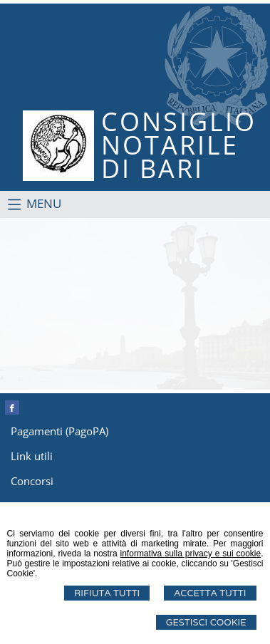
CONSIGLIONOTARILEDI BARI (179, 145)
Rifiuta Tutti (107, 593)
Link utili (32, 456)
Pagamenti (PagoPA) (59, 431)
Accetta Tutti (210, 593)
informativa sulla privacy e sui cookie (191, 554)
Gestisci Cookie (206, 622)
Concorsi (32, 481)
